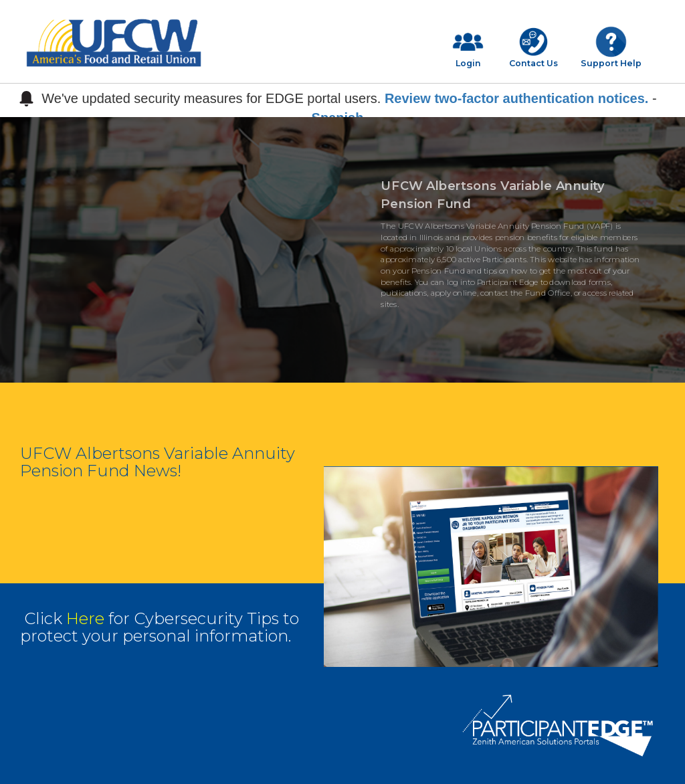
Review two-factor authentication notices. (517, 98)
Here (85, 618)
